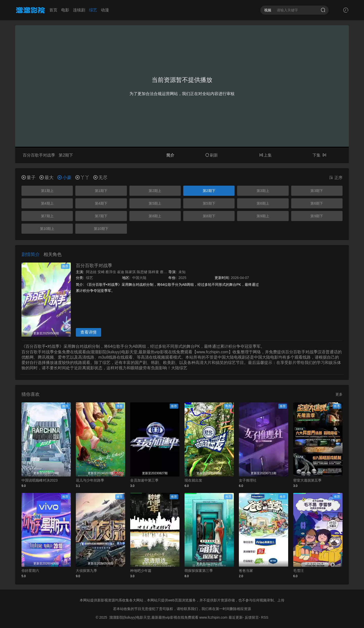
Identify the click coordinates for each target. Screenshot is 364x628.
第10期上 (47, 229)
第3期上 (263, 191)
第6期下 (317, 203)
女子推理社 (248, 480)
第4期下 (101, 203)
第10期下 (101, 229)
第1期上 (47, 191)
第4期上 (47, 203)
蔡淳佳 (111, 272)
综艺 (93, 10)
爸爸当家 (246, 571)
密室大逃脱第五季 (307, 480)
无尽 (100, 178)
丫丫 (82, 178)
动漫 (105, 10)
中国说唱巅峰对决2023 (40, 480)
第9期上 (263, 216)
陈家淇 (130, 272)
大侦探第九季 (86, 571)
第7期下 (101, 216)
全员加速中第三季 (144, 480)
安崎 (101, 272)
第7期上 (47, 216)
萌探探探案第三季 (199, 571)
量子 (29, 178)
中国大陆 (139, 278)
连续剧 (79, 10)
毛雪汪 (299, 571)
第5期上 (155, 203)
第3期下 (317, 191)
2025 (182, 278)
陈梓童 (154, 272)
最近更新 (236, 617)
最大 (47, 178)
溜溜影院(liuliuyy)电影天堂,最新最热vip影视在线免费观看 (154, 617)
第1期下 (101, 191)
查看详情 (88, 332)
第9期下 (317, 216)
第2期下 (209, 191)
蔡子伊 (165, 272)
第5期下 (209, 203)
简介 (170, 155)
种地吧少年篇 (141, 571)
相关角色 (53, 254)
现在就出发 (193, 480)
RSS (265, 617)
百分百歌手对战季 (94, 266)
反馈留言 (252, 617)
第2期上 (155, 191)
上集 (265, 155)
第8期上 (155, 216)
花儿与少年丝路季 (90, 480)
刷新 (212, 155)
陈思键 (142, 272)
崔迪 (121, 272)
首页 (53, 10)
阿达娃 (91, 272)
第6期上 (263, 203)
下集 (319, 155)
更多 (339, 394)
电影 (65, 10)
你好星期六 (30, 571)
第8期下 (209, 216)
